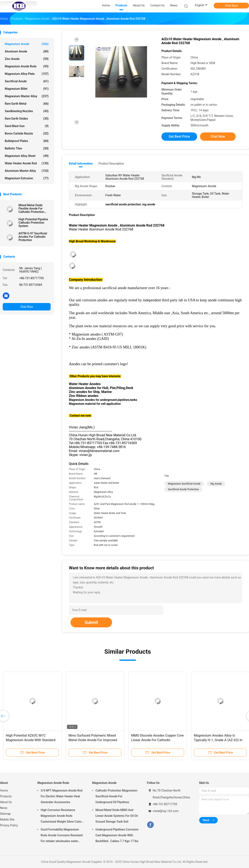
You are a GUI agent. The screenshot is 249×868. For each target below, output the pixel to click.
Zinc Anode (27, 59)
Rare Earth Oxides (27, 119)
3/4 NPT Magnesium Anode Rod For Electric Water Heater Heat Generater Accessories (62, 796)
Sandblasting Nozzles (27, 111)
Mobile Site (7, 820)
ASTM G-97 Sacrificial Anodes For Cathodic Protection (33, 237)
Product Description (111, 164)
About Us (6, 802)
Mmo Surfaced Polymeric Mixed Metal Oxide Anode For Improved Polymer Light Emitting (93, 740)
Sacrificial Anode (27, 81)
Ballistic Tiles (27, 148)
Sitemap (5, 814)
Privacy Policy (9, 825)
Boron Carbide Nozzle (27, 133)
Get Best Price (179, 136)
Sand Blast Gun (27, 126)
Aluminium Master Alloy (27, 171)
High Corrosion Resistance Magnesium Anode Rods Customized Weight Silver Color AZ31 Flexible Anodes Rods (61, 816)
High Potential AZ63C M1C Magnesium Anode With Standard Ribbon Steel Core (31, 740)
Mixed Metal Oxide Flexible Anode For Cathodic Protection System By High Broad (33, 209)
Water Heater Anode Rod (27, 163)
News (4, 808)
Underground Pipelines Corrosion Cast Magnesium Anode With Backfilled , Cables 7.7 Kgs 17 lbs (117, 835)
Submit (91, 622)
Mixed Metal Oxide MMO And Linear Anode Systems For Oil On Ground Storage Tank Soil (117, 816)
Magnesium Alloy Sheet (27, 156)
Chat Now (231, 6)
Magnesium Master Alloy (27, 96)
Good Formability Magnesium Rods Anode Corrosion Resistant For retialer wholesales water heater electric (62, 836)
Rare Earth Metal (27, 104)
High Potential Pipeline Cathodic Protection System (33, 223)
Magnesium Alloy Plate (27, 74)
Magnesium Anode (27, 44)
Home (4, 790)
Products (6, 796)
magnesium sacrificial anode (184, 484)
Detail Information (81, 164)
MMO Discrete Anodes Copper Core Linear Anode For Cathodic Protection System (157, 740)
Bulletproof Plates (27, 141)
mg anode (216, 484)
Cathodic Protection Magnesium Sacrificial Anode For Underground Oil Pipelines (116, 796)
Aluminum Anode (27, 51)
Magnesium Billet (27, 89)
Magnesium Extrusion (27, 178)
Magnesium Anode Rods (27, 66)
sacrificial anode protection (183, 489)
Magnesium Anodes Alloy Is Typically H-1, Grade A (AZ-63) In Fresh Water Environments (218, 740)
